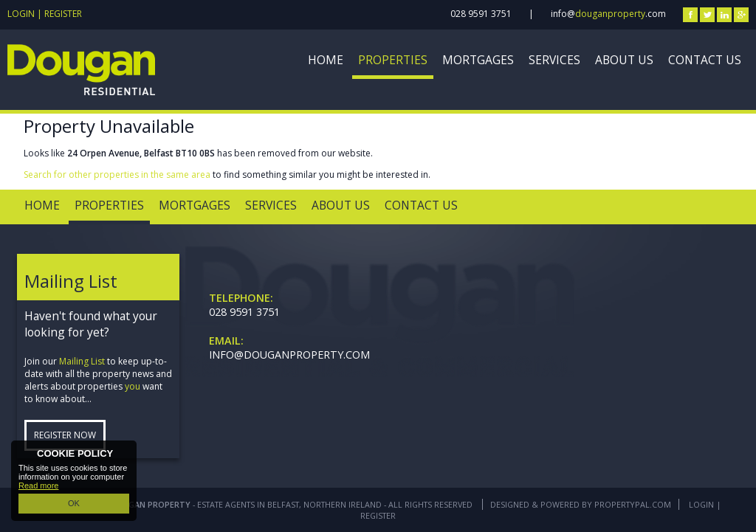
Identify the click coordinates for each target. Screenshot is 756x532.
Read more (38, 486)
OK (74, 503)
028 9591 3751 (481, 14)
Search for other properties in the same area (117, 175)
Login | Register (45, 14)
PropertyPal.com (633, 504)
